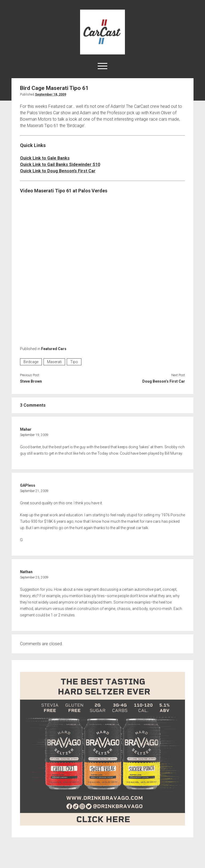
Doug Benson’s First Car (164, 381)
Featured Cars (54, 349)
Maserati (54, 362)
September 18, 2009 (51, 94)
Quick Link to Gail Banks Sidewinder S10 (60, 165)
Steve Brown (31, 381)
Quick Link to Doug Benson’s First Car (58, 171)
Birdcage (31, 362)
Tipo (74, 362)
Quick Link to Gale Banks (45, 158)
